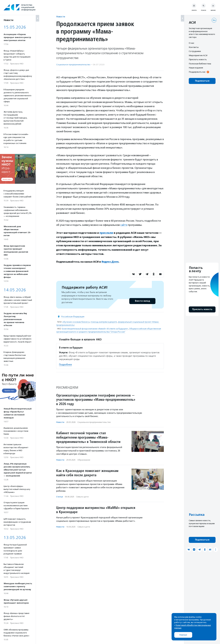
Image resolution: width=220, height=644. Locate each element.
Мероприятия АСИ (198, 55)
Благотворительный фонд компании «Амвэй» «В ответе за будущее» (95, 328)
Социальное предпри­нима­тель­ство (73, 65)
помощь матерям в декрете (104, 322)
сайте (124, 225)
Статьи (60, 496)
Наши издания (196, 68)
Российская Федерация (73, 316)
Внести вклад (142, 301)
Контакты (194, 47)
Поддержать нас (197, 72)
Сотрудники (195, 51)
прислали (106, 233)
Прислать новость (198, 59)
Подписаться (202, 81)
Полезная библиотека (200, 64)
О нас (191, 43)
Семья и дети (82, 496)
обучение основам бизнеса (76, 322)
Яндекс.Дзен (110, 261)
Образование (84, 460)
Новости (61, 17)
